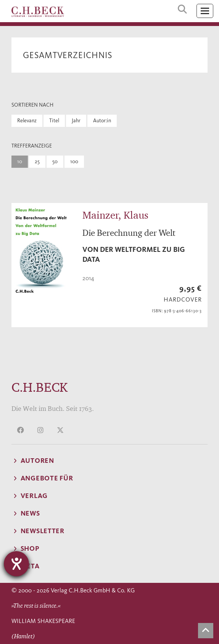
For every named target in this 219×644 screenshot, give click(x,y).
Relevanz (27, 121)
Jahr (76, 121)
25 (37, 161)
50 (55, 161)
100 (74, 161)
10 (20, 161)
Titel (54, 121)
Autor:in (102, 121)
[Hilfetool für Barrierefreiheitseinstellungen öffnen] (16, 564)
